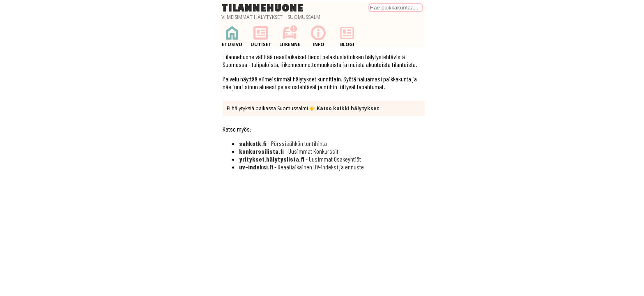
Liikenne (290, 36)
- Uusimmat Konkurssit (289, 151)
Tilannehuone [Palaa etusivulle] (262, 8)
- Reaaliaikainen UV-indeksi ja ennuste (301, 167)
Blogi (347, 36)
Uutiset (261, 36)
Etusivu (232, 36)
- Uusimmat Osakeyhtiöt (300, 159)
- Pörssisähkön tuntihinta (283, 143)
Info (318, 36)
